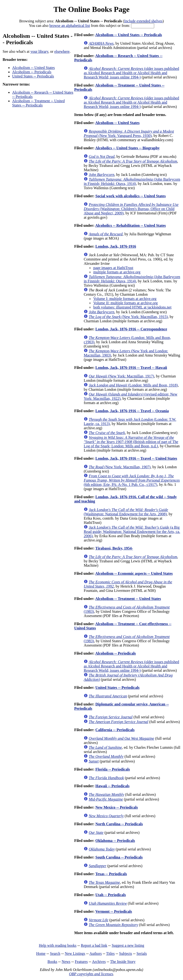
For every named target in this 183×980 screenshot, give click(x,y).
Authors (96, 953)
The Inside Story (123, 962)
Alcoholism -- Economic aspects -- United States (134, 573)
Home (41, 953)
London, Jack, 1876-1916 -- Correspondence (131, 329)
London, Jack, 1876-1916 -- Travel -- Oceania (132, 411)
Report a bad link (94, 945)
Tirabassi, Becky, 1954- (114, 548)
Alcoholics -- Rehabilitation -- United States (130, 225)
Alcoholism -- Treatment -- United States (128, 599)
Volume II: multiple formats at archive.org (125, 303)
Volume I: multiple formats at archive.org (125, 299)
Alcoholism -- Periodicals (32, 72)
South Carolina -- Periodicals (119, 857)
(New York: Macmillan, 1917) (121, 376)
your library (39, 51)
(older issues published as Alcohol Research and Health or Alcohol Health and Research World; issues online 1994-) (131, 73)
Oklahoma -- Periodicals (115, 841)
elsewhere (62, 51)
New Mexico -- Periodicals (117, 807)
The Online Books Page (91, 9)
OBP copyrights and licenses (91, 974)
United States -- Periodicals (33, 76)
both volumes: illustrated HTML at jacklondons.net (132, 307)
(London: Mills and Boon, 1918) (133, 385)
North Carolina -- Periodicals (119, 824)
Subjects (126, 953)
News (66, 962)
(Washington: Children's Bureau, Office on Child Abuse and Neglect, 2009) (131, 209)
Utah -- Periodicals (111, 895)
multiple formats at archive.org (117, 272)
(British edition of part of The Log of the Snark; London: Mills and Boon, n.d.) (131, 442)
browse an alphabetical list (70, 26)
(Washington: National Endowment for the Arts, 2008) (126, 512)
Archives (99, 962)
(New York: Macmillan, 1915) (128, 317)
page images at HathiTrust (113, 268)
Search (55, 953)
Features (81, 962)
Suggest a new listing (128, 945)
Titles (110, 953)
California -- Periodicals (115, 730)
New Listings (75, 953)
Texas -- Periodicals (111, 874)
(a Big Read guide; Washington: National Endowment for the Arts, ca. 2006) (132, 532)
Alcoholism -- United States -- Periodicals (128, 35)
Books (52, 962)
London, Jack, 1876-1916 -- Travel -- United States (136, 458)
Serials (142, 953)
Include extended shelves (143, 21)
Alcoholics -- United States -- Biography (127, 148)
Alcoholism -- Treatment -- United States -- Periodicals (38, 103)
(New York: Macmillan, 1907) (119, 467)
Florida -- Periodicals (113, 769)
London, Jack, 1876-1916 (116, 246)
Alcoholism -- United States (33, 68)
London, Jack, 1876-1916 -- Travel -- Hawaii (131, 368)
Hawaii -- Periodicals (112, 786)
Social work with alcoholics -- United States (130, 196)
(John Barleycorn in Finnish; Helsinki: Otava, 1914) (132, 181)
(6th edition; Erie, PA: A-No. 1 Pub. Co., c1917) (132, 480)
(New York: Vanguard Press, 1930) (129, 133)
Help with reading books (58, 945)
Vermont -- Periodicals (114, 911)
